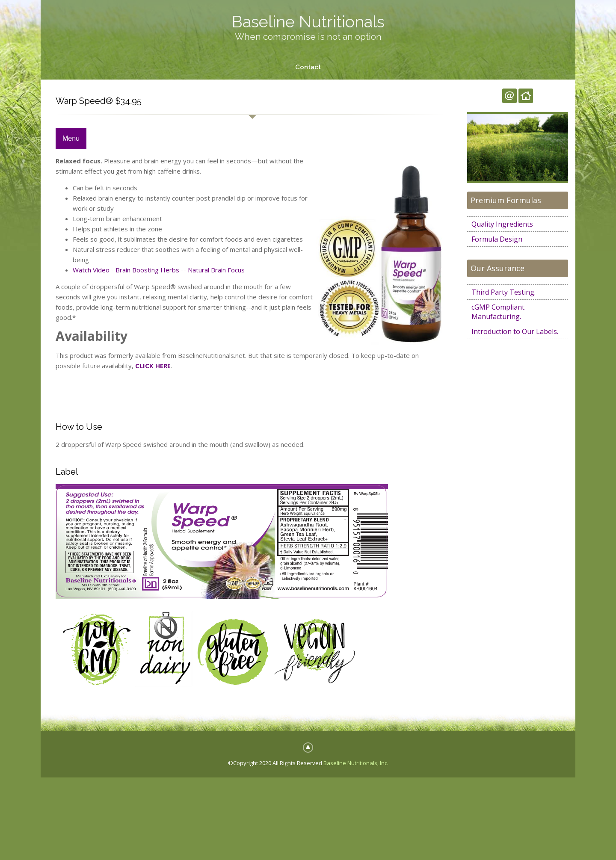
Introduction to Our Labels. (515, 331)
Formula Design (497, 239)
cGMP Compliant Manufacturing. (498, 312)
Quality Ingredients (502, 224)
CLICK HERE (153, 366)
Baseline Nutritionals (308, 22)
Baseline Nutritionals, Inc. (356, 763)
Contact (308, 67)
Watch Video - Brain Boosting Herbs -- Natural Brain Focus (159, 270)
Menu (71, 138)
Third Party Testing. (503, 292)
